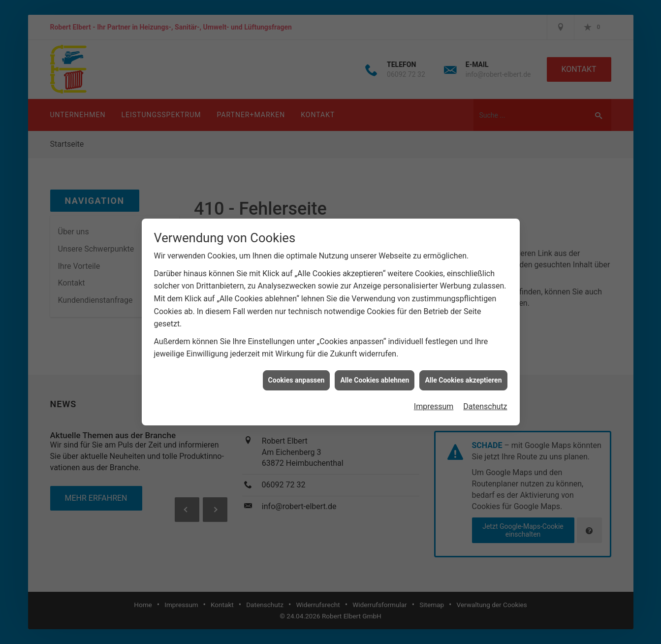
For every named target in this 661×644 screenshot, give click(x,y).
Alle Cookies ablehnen (375, 375)
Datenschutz (485, 401)
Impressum (434, 401)
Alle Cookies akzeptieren (463, 375)
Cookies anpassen (297, 375)
